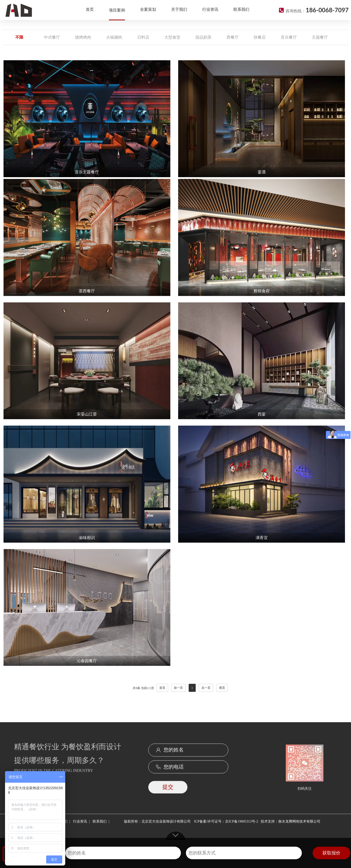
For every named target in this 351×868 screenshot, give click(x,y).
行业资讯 (210, 9)
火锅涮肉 (114, 37)
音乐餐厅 (289, 37)
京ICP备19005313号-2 (241, 821)
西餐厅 (233, 37)
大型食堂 (172, 37)
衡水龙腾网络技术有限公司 (299, 821)
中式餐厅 (52, 37)
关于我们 (179, 9)
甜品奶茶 (203, 37)
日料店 (143, 37)
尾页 (222, 688)
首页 (90, 9)
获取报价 (331, 853)
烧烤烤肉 (83, 37)
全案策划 (148, 9)
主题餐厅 (320, 37)
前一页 (178, 688)
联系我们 (241, 9)
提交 (168, 794)
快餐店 (260, 37)
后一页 (206, 688)
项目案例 (117, 10)
